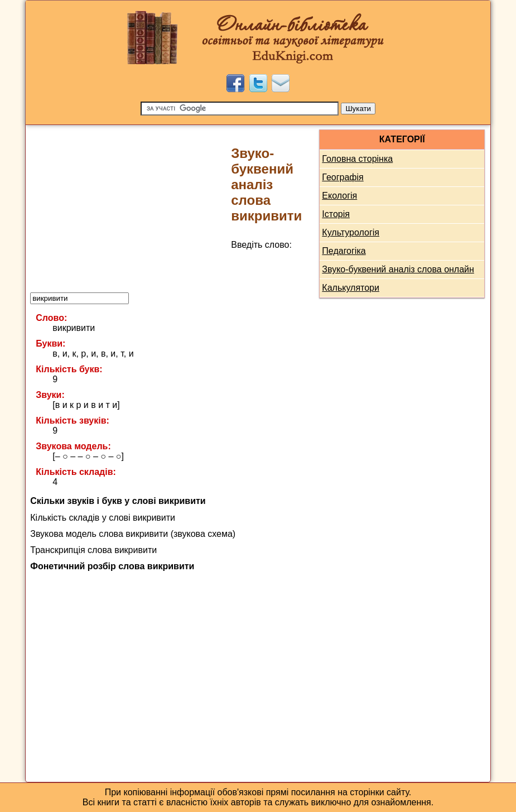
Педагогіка (344, 251)
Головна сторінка (357, 159)
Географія (343, 177)
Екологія (339, 196)
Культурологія (351, 232)
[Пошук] (240, 109)
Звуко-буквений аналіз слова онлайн (398, 269)
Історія (336, 214)
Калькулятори (351, 288)
